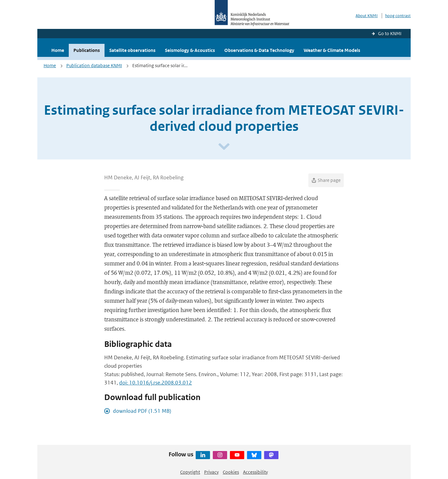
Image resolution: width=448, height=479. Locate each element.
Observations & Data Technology (259, 50)
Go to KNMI (390, 33)
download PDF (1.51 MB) (142, 411)
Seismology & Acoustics (190, 50)
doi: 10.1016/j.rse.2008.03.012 (156, 383)
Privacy (211, 472)
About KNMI (367, 16)
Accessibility (255, 472)
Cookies (231, 472)
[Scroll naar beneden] (224, 147)
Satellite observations (132, 50)
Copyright (190, 472)
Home (58, 50)
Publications (87, 50)
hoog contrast (398, 16)
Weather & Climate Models (332, 50)
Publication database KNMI (94, 65)
